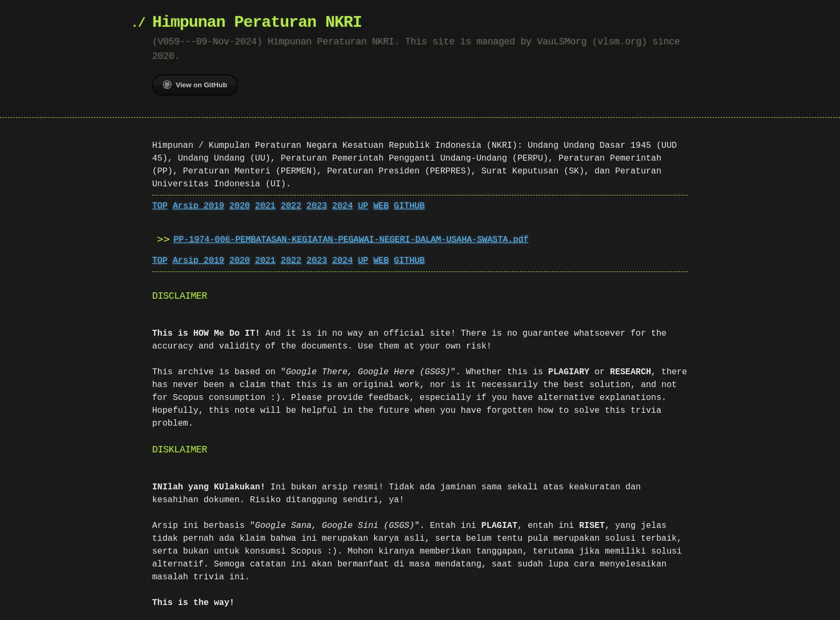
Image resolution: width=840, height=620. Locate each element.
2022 (291, 206)
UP (363, 206)
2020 (239, 206)
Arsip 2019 (198, 206)
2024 (342, 206)
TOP (160, 206)
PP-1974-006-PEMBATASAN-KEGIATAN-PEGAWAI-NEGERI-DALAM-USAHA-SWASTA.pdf (351, 240)
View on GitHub (195, 85)
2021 (265, 206)
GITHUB (409, 206)
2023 (317, 206)
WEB (381, 206)
